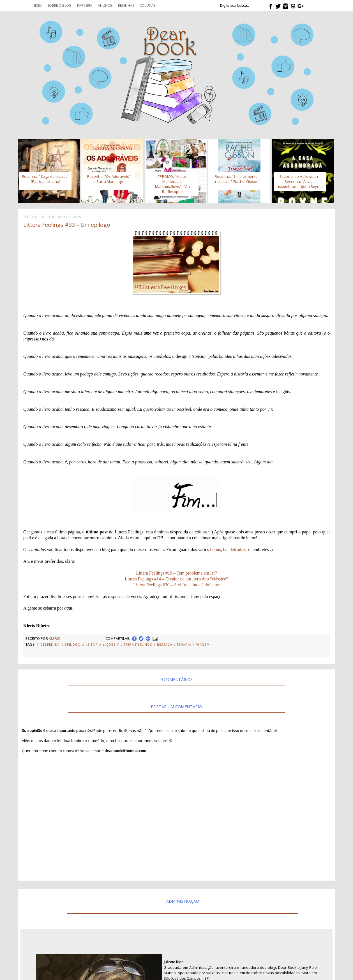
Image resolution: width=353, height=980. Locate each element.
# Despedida (48, 645)
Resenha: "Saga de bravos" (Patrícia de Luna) (46, 179)
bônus (216, 549)
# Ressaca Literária (172, 645)
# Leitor (90, 645)
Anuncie (105, 5)
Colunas (147, 5)
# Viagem (201, 645)
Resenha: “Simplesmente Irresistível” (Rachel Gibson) (236, 179)
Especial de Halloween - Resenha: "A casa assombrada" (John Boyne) (300, 181)
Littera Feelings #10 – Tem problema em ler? (176, 573)
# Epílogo (71, 645)
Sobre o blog (59, 5)
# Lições (107, 645)
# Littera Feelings (134, 645)
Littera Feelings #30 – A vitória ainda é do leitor (177, 585)
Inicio (37, 5)
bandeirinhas (235, 549)
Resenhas (126, 5)
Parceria (85, 5)
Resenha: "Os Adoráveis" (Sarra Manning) (109, 179)
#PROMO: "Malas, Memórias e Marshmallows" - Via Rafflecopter (172, 184)
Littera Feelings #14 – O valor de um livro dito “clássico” (176, 579)
